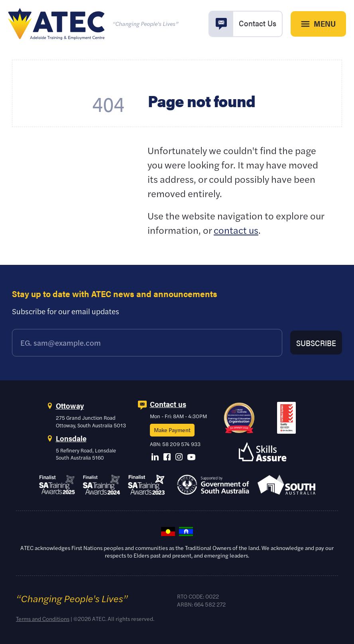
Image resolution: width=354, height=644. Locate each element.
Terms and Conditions (43, 619)
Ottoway (70, 406)
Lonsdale (71, 438)
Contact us (168, 404)
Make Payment (172, 430)
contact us (236, 230)
